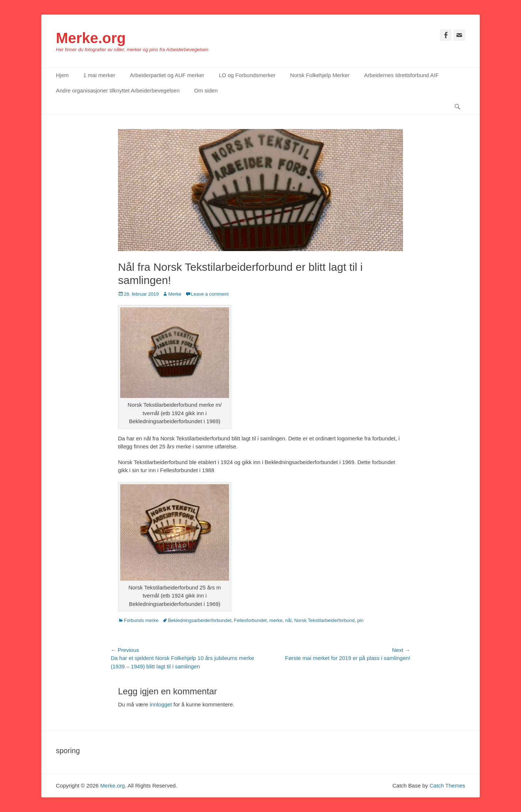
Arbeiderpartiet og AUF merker (167, 75)
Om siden (206, 90)
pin (360, 620)
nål (288, 620)
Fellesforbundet (250, 620)
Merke (175, 294)
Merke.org (91, 38)
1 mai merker (99, 75)
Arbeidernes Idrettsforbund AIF (402, 75)
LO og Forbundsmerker (247, 75)
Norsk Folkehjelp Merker (320, 75)
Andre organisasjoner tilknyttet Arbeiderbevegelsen (118, 90)
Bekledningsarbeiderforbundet (200, 620)
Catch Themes (447, 786)
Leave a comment (210, 294)
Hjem (62, 75)
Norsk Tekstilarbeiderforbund (324, 620)
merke (276, 620)
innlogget (161, 704)
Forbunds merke (141, 620)
